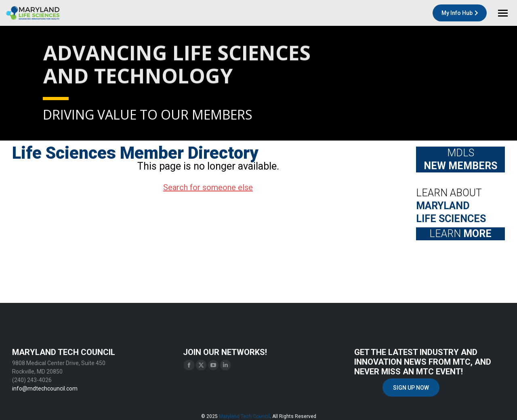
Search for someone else (208, 187)
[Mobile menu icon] (503, 13)
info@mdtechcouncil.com (45, 388)
